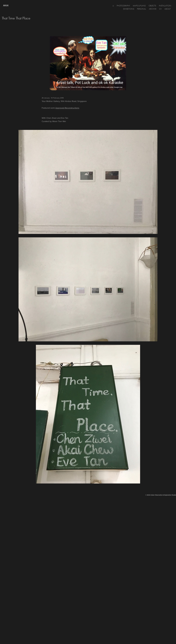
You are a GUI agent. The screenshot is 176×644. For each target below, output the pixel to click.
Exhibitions (129, 9)
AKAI (6, 5)
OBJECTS (152, 6)
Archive (153, 9)
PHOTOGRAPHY (123, 6)
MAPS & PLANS (139, 6)
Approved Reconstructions (67, 108)
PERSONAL (141, 9)
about (168, 9)
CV (160, 9)
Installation (165, 6)
